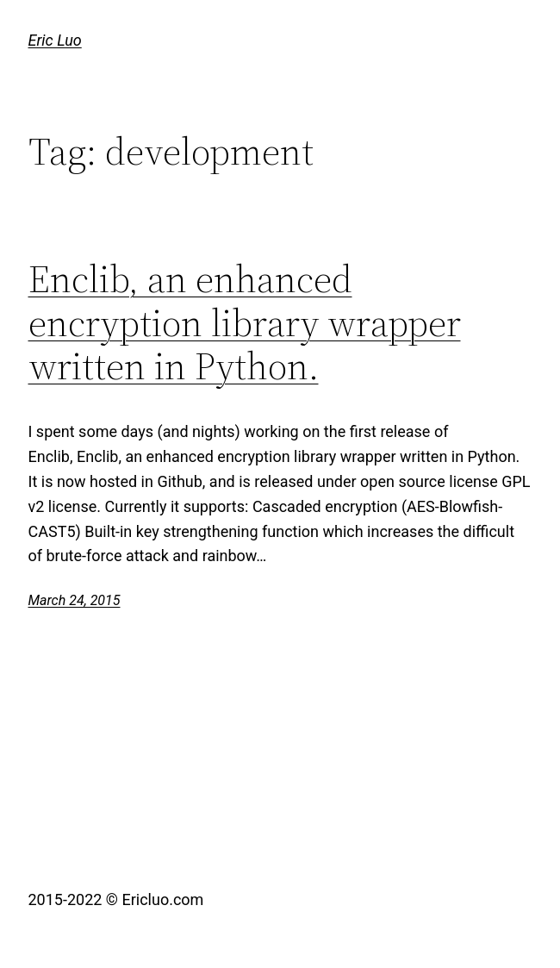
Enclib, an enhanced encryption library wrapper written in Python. (245, 323)
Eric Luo (55, 40)
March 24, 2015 (75, 600)
